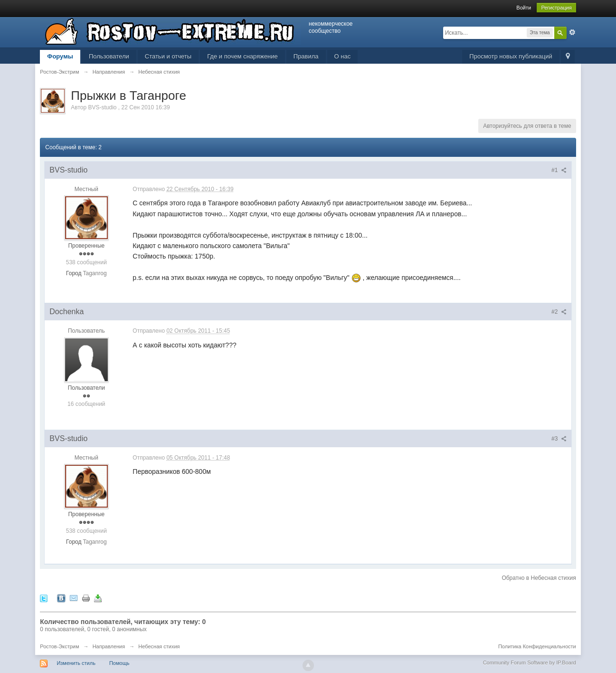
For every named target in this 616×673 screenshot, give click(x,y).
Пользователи (109, 56)
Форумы (60, 56)
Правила (306, 56)
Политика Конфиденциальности (537, 646)
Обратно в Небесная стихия (539, 578)
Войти (524, 8)
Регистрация (556, 8)
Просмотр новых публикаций (511, 56)
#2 (559, 312)
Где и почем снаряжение (242, 56)
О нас (343, 56)
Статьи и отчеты (168, 56)
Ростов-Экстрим (59, 646)
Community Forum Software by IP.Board (530, 663)
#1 (559, 170)
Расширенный (572, 32)
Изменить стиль (76, 663)
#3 (559, 439)
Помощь (119, 663)
